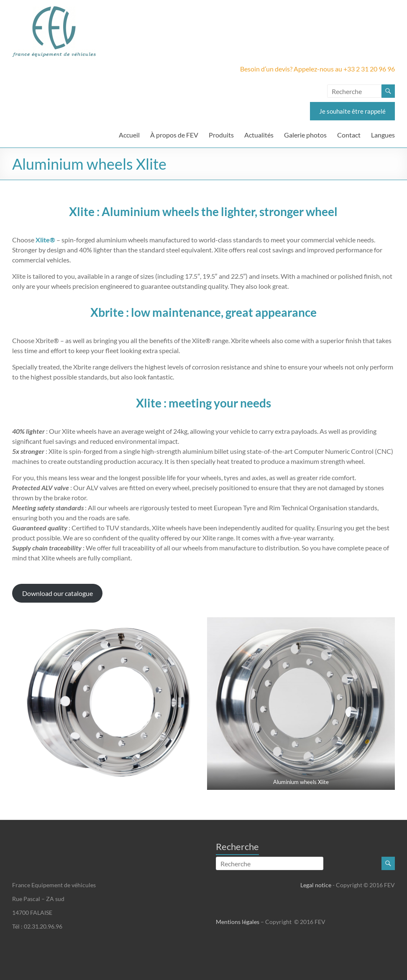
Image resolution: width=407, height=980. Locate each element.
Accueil (129, 135)
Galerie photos (305, 135)
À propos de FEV (174, 135)
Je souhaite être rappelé (352, 111)
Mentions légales (238, 922)
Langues (383, 135)
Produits (221, 135)
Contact (349, 135)
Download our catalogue (58, 593)
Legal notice (316, 885)
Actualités (259, 135)
